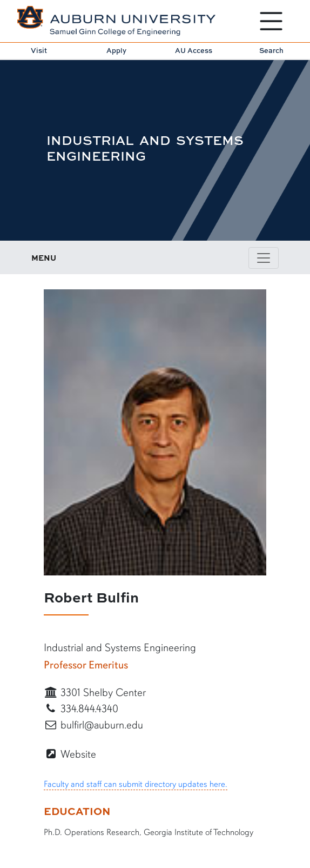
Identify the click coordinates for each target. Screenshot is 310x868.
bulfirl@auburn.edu (93, 725)
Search (271, 50)
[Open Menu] (271, 21)
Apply (116, 50)
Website (70, 754)
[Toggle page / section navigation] (264, 258)
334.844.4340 (81, 709)
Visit (39, 50)
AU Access (194, 50)
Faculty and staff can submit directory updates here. (136, 784)
